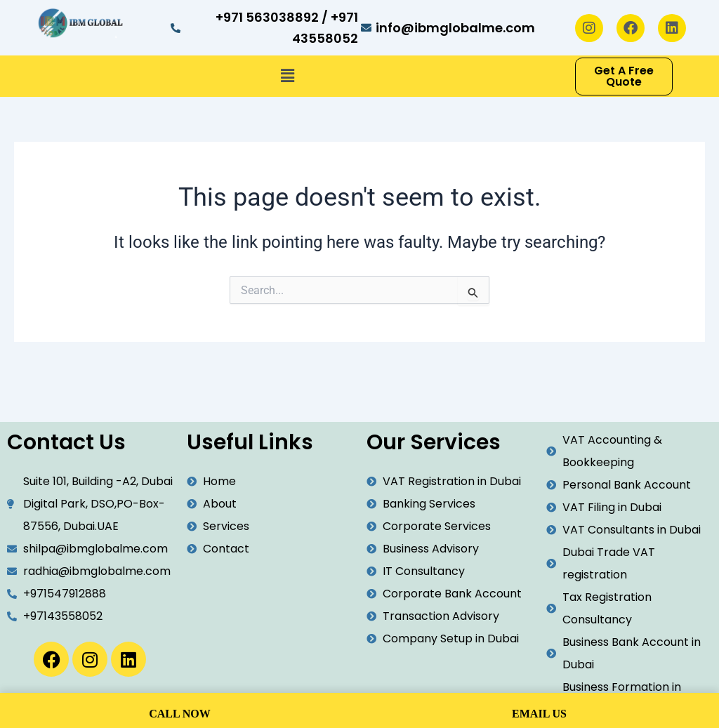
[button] (287, 77)
